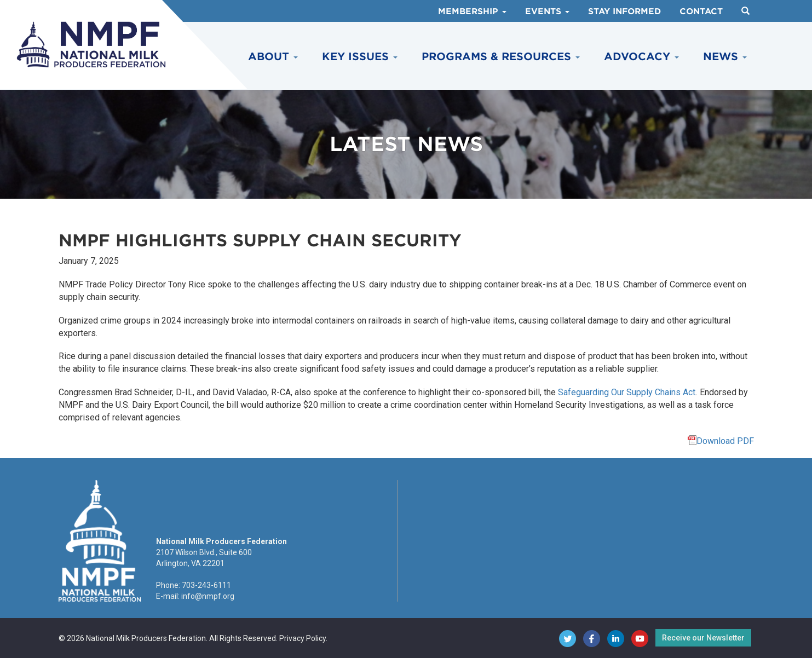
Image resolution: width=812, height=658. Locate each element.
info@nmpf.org (208, 596)
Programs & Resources (501, 57)
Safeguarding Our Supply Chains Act (627, 392)
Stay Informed (624, 11)
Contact (701, 11)
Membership (472, 11)
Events (547, 11)
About (273, 57)
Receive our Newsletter (703, 638)
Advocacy (641, 57)
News (725, 57)
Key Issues (360, 57)
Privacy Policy (303, 638)
